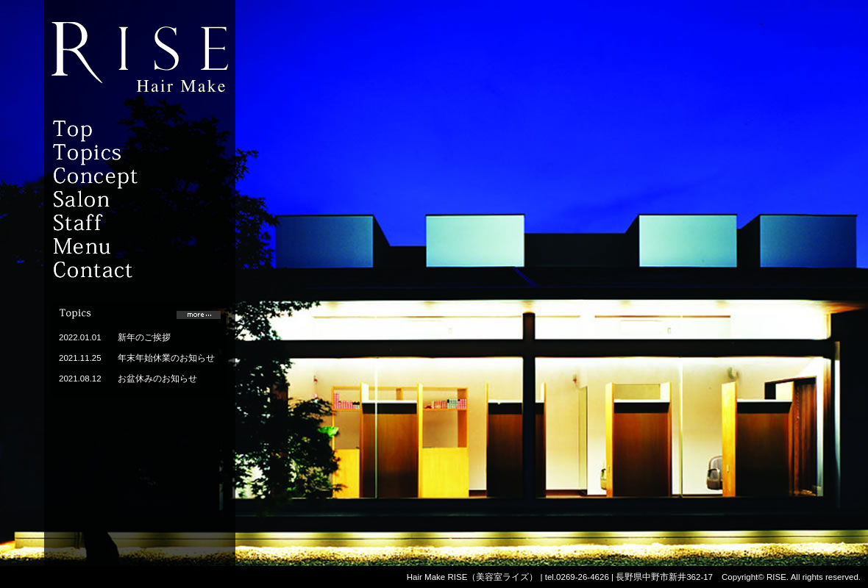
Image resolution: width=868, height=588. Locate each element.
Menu (121, 247)
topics (121, 153)
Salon (121, 200)
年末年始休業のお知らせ (166, 358)
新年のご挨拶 (144, 337)
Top (121, 129)
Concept (121, 176)
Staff (121, 223)
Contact (121, 270)
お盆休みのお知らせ (157, 379)
